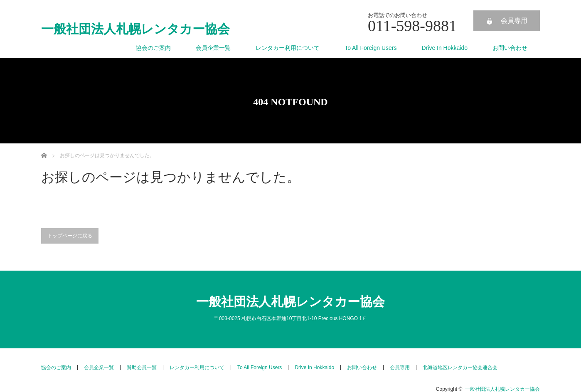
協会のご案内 (153, 48)
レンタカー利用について (288, 48)
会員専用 (514, 21)
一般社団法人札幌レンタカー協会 (135, 29)
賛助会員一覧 (142, 367)
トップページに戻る (70, 236)
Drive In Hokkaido (445, 48)
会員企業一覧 (213, 48)
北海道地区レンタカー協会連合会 (460, 367)
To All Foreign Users (371, 48)
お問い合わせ (510, 48)
